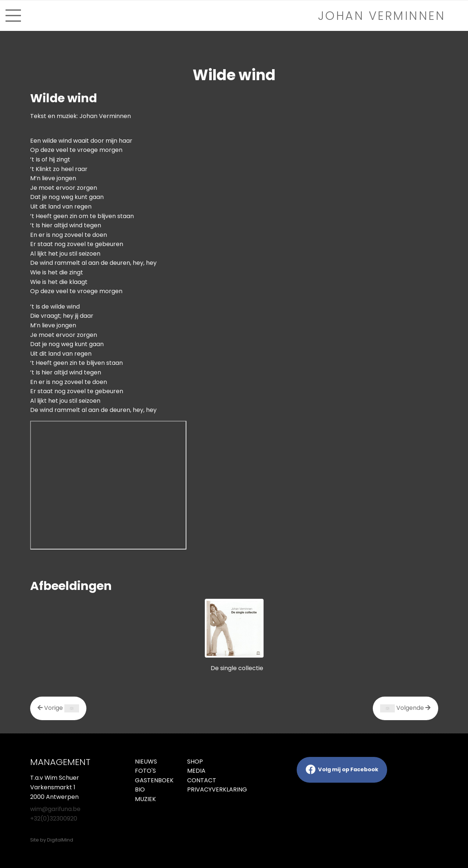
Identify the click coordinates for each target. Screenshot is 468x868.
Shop (195, 762)
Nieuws (146, 762)
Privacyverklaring (208, 789)
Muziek (145, 799)
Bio (140, 789)
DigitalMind (60, 840)
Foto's (145, 771)
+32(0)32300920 (54, 819)
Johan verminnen (382, 16)
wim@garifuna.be (55, 809)
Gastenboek (154, 780)
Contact (202, 780)
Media (196, 771)
